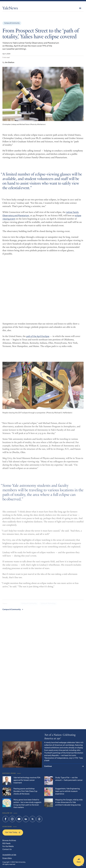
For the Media (8, 846)
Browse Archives (9, 840)
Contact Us (7, 849)
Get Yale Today (13, 832)
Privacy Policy (7, 858)
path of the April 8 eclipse (38, 340)
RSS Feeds (6, 843)
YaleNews (10, 9)
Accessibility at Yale (9, 855)
